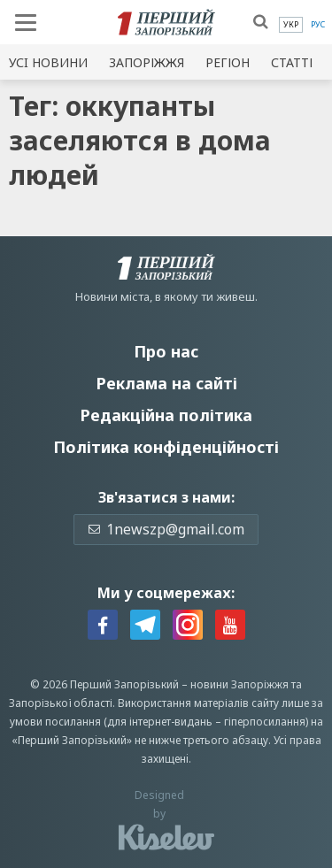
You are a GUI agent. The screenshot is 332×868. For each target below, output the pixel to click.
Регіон (228, 62)
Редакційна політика (166, 415)
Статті (292, 62)
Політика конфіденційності (166, 447)
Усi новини (48, 62)
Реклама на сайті (166, 383)
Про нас (166, 351)
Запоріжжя (147, 62)
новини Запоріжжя (239, 684)
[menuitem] (291, 25)
